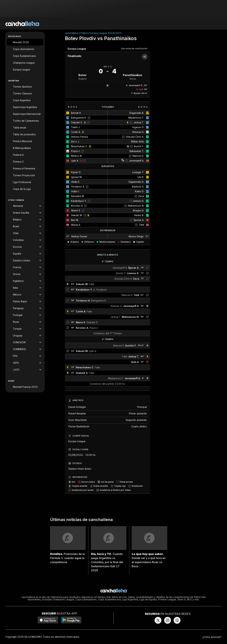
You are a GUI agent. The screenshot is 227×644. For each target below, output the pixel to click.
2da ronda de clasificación (134, 49)
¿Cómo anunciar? (212, 637)
